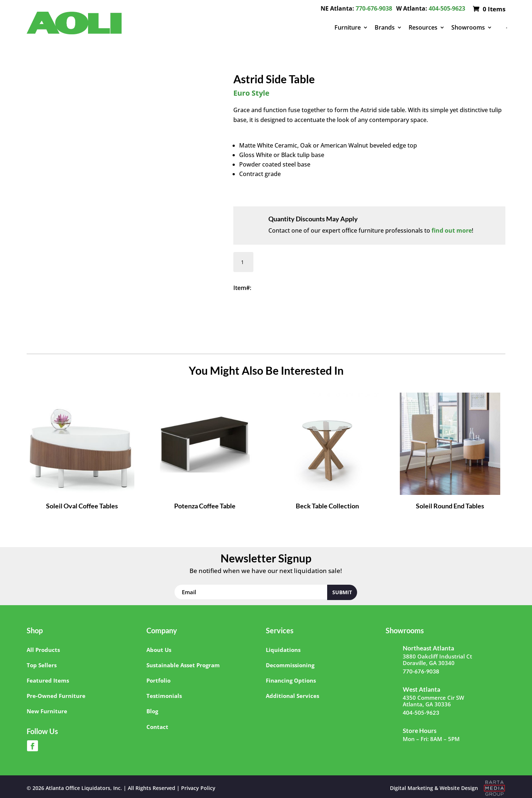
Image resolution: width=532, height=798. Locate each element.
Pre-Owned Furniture (56, 696)
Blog (152, 711)
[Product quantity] (243, 262)
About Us (159, 650)
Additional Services (292, 696)
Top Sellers (42, 665)
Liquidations (283, 650)
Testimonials (164, 696)
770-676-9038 (374, 8)
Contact (157, 727)
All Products (43, 650)
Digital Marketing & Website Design (434, 788)
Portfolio (158, 680)
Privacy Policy (198, 788)
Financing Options (291, 680)
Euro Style (251, 93)
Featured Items (48, 680)
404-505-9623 (447, 8)
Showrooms (468, 27)
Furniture (348, 27)
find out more (452, 230)
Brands (385, 27)
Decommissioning (290, 665)
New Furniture (47, 711)
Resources (423, 27)
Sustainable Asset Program (183, 665)
